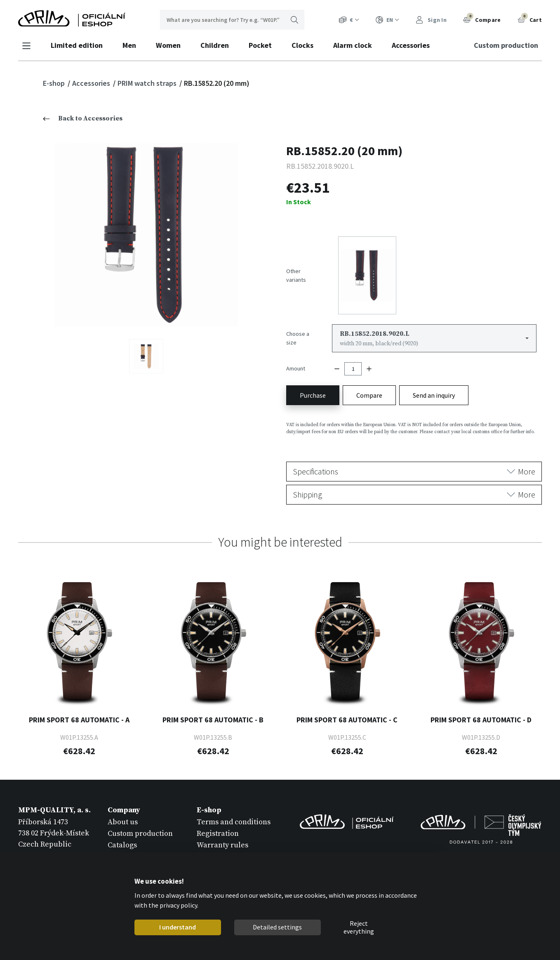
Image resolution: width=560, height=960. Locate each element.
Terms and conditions (234, 820)
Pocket (260, 45)
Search (294, 20)
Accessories (411, 45)
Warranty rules (222, 843)
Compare (482, 19)
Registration (218, 832)
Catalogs (122, 843)
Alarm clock (353, 45)
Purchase (313, 394)
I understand (178, 927)
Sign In (431, 20)
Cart (530, 19)
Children (215, 45)
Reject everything (359, 927)
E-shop (55, 83)
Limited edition (77, 45)
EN (387, 20)
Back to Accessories (83, 118)
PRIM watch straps (148, 83)
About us (123, 820)
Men (129, 45)
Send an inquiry (434, 394)
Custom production (506, 45)
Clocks (302, 45)
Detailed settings (277, 927)
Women (168, 45)
